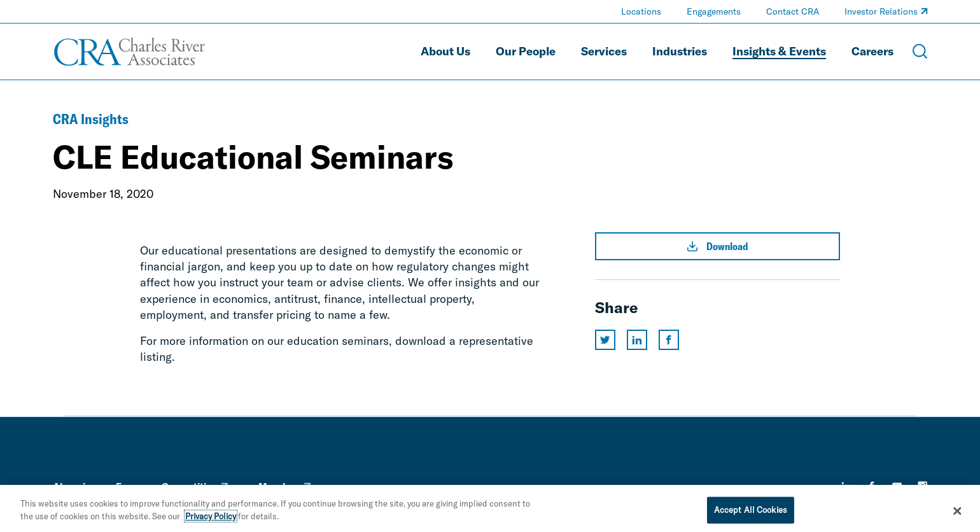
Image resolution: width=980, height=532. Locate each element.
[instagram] (923, 486)
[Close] (957, 515)
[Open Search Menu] (920, 52)
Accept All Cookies (751, 514)
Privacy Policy (211, 520)
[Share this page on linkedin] (637, 340)
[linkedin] (846, 486)
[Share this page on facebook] (669, 340)
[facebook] (872, 486)
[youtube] (897, 486)
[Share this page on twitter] (605, 340)
